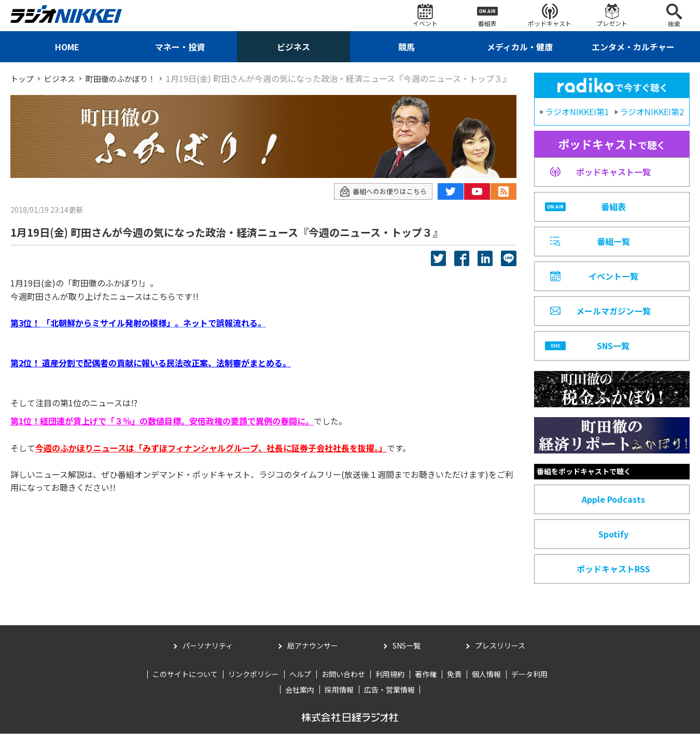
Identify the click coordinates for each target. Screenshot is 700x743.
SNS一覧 (407, 655)
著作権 (426, 683)
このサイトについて (185, 683)
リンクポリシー (254, 683)
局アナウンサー (313, 655)
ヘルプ (300, 683)
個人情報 (486, 683)
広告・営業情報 (389, 699)
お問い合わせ (343, 683)
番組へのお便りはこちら (380, 203)
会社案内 (300, 699)
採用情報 (339, 699)
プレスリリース (500, 655)
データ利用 (529, 683)
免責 (454, 683)
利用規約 (390, 683)
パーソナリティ (208, 655)
